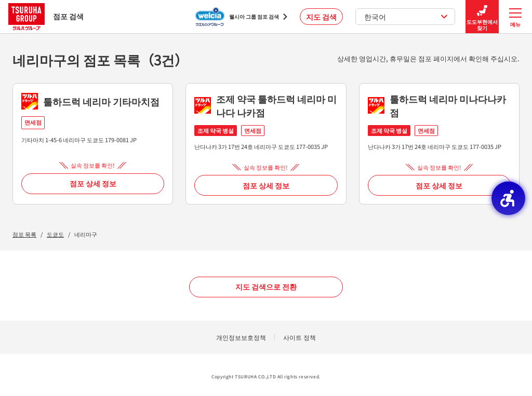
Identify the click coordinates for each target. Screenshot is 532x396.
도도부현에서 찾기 (482, 17)
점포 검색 (46, 16)
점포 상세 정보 (93, 183)
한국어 (406, 17)
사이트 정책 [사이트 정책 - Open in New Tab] (300, 337)
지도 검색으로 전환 (266, 286)
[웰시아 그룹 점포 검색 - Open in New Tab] (241, 17)
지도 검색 (321, 17)
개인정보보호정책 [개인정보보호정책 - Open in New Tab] (241, 337)
